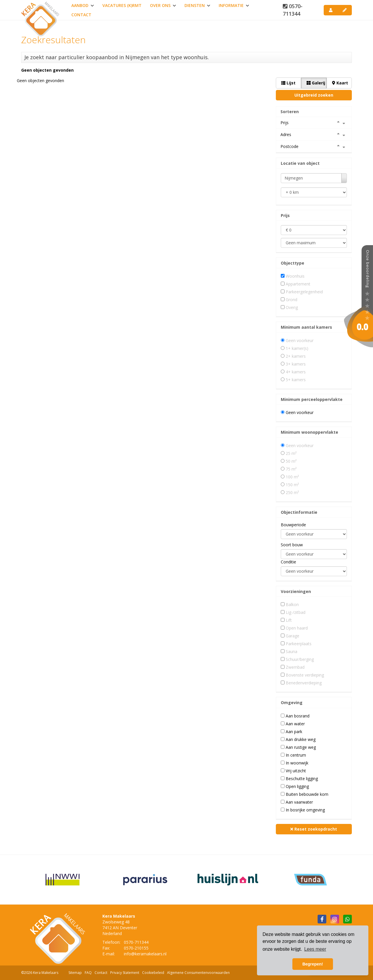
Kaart (340, 83)
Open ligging (297, 786)
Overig (292, 307)
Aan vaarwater (299, 802)
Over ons (163, 5)
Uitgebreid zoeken (314, 95)
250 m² (292, 492)
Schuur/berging (300, 659)
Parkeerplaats (299, 644)
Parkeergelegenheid (304, 292)
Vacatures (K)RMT (122, 5)
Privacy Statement (125, 973)
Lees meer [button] (315, 949)
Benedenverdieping (304, 683)
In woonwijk (297, 763)
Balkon (292, 604)
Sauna (291, 651)
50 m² (291, 461)
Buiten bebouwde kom (307, 794)
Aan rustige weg (301, 747)
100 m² (292, 477)
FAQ (88, 973)
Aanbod (83, 5)
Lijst (288, 83)
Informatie (234, 5)
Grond (291, 300)
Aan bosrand (298, 716)
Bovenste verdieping (305, 675)
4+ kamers (296, 372)
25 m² (291, 453)
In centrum (296, 755)
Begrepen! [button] (313, 964)
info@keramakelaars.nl (145, 954)
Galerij (316, 83)
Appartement (298, 284)
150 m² (292, 485)
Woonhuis (295, 276)
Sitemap (75, 973)
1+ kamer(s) (297, 348)
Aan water (295, 724)
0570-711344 (293, 10)
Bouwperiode (293, 525)
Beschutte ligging (302, 779)
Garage (293, 636)
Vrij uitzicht (296, 771)
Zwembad (295, 667)
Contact (81, 15)
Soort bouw (292, 545)
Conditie (288, 562)
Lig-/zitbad (296, 612)
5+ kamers (296, 380)
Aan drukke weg (301, 739)
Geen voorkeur (300, 340)
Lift (289, 620)
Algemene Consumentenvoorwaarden (198, 973)
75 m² (291, 469)
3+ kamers (296, 364)
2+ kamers (296, 356)
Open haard (297, 628)
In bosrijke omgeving (305, 810)
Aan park (294, 732)
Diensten (197, 5)
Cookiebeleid (153, 973)
